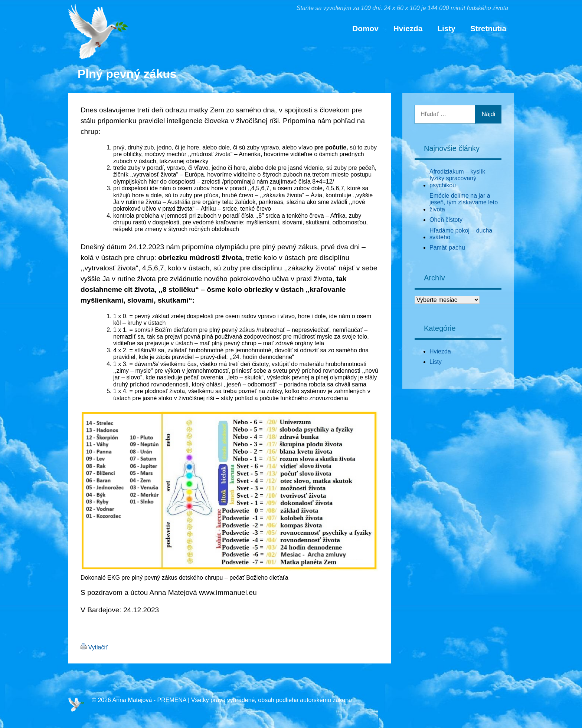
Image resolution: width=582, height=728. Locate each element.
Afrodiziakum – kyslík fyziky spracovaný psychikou (457, 178)
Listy (446, 28)
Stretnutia (488, 28)
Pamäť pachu (447, 248)
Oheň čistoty (446, 220)
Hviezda (408, 28)
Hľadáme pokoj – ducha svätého (461, 234)
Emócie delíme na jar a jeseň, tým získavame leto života (464, 202)
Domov (365, 28)
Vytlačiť (98, 647)
